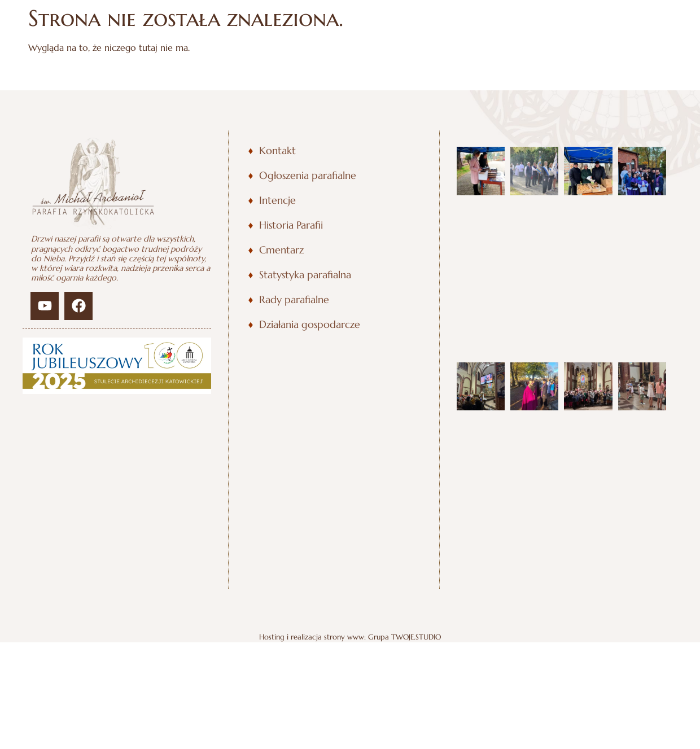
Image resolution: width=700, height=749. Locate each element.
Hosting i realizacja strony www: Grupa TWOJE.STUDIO (350, 448)
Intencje (277, 200)
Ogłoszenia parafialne (308, 176)
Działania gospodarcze (310, 325)
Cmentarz (281, 250)
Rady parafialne (294, 300)
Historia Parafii (291, 225)
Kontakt (277, 151)
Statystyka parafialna (305, 275)
